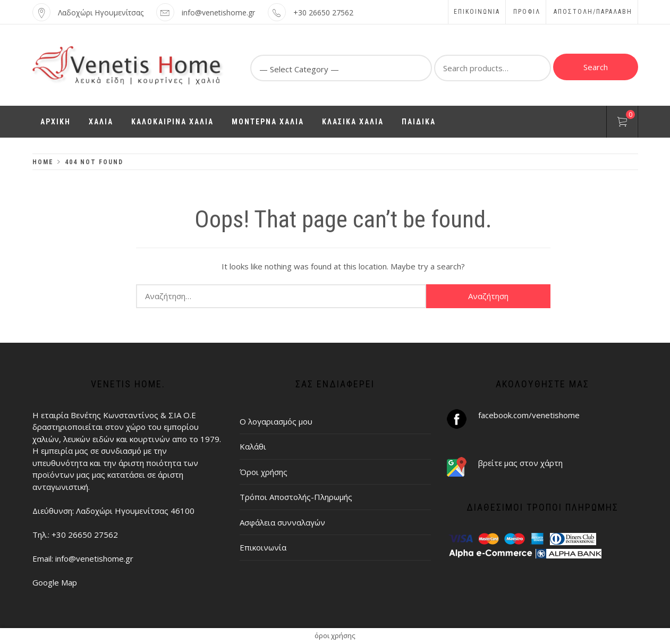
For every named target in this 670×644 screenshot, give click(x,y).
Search (596, 67)
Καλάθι (253, 446)
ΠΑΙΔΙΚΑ (419, 122)
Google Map (55, 582)
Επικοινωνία (477, 12)
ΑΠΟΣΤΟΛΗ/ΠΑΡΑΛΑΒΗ (593, 12)
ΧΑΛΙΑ (101, 122)
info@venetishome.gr (218, 12)
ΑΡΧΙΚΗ (56, 122)
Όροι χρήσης (264, 472)
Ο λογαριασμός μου (276, 421)
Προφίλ (527, 12)
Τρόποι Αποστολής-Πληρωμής (296, 497)
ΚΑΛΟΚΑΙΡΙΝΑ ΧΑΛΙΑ (172, 122)
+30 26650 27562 (323, 12)
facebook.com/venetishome (529, 415)
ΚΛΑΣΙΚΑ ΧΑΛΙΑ (353, 122)
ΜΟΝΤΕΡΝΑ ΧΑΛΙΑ (268, 122)
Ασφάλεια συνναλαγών (282, 522)
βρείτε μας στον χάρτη (520, 463)
